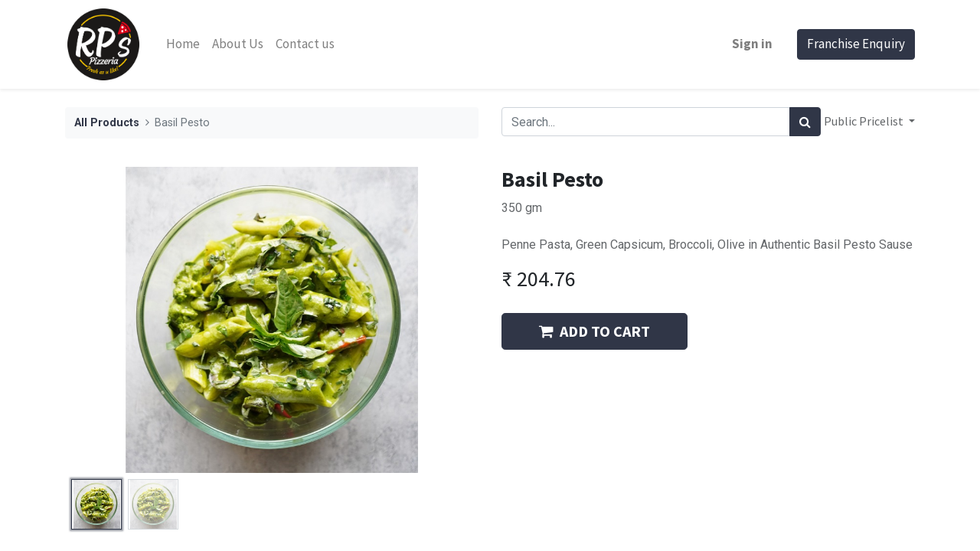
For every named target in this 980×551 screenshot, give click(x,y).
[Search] (805, 122)
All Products (107, 123)
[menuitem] (183, 44)
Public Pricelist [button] (865, 121)
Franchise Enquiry (856, 44)
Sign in (752, 44)
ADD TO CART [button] (595, 331)
